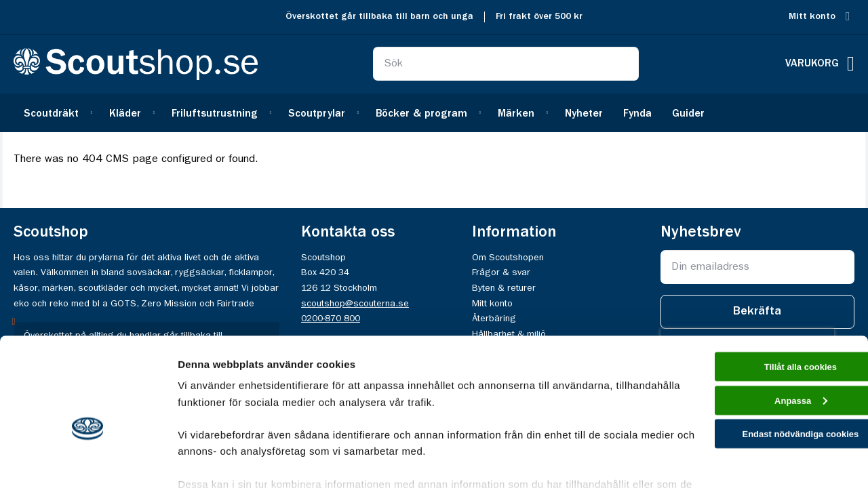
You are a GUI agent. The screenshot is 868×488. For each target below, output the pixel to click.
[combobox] (506, 64)
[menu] (434, 113)
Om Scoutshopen (508, 258)
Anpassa (755, 334)
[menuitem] (56, 113)
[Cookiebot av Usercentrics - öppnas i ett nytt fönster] (88, 462)
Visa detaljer (208, 461)
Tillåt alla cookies (755, 295)
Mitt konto (812, 17)
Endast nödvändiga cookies (755, 372)
